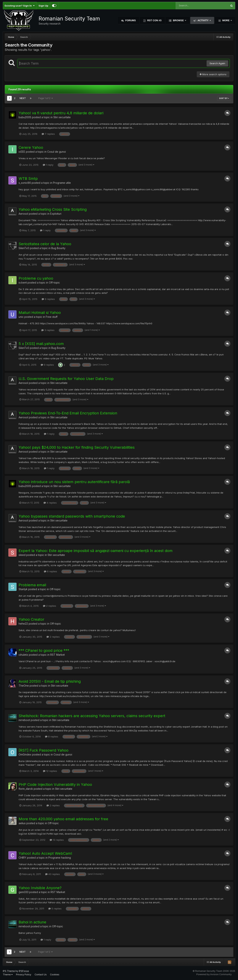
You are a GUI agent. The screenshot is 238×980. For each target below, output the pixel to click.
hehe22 (23, 624)
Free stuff (52, 317)
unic (21, 317)
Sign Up (43, 6)
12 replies (50, 771)
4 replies (50, 503)
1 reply (48, 165)
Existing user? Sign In (20, 6)
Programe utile (62, 183)
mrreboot (24, 720)
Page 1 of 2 (46, 98)
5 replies (55, 909)
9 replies (48, 299)
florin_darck (26, 789)
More (226, 20)
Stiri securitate (62, 117)
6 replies (50, 571)
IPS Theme (9, 971)
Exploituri (56, 214)
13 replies (57, 840)
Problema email (32, 585)
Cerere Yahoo (31, 147)
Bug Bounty (58, 248)
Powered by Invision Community (214, 974)
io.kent (23, 283)
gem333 (24, 892)
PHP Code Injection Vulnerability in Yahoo (55, 785)
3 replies (48, 330)
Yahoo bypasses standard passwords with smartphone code (72, 516)
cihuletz (23, 655)
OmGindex (25, 754)
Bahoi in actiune (32, 922)
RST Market (57, 655)
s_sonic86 (25, 183)
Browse (178, 20)
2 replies (50, 606)
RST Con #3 (154, 20)
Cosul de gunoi (57, 152)
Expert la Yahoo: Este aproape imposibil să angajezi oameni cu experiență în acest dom (96, 551)
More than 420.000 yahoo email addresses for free (63, 819)
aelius (22, 823)
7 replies (48, 134)
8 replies (52, 736)
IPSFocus (24, 971)
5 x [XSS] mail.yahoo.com (41, 344)
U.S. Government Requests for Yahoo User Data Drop (66, 379)
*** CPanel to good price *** (44, 650)
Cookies (55, 975)
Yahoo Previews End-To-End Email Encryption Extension (68, 413)
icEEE (22, 152)
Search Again (217, 63)
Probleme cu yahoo (36, 278)
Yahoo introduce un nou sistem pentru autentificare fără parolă (74, 482)
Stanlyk (23, 589)
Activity (203, 20)
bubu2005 (25, 117)
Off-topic (54, 283)
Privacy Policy (24, 975)
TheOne (24, 686)
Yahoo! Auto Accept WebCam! (45, 853)
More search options (213, 74)
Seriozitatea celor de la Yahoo (45, 244)
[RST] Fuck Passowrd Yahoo (44, 750)
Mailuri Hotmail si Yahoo (40, 313)
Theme (8, 975)
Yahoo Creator (31, 619)
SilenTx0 (24, 248)
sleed (22, 555)
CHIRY (22, 858)
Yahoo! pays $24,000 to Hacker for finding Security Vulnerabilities (77, 447)
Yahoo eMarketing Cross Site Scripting (53, 209)
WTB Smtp (28, 179)
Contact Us (41, 975)
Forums (130, 20)
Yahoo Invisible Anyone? (40, 888)
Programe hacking (60, 858)
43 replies (53, 874)
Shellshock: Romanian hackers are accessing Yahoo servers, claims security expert (92, 716)
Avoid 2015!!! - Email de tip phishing (50, 681)
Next (23, 98)
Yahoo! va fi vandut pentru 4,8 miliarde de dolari (61, 113)
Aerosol (23, 214)
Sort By (224, 98)
